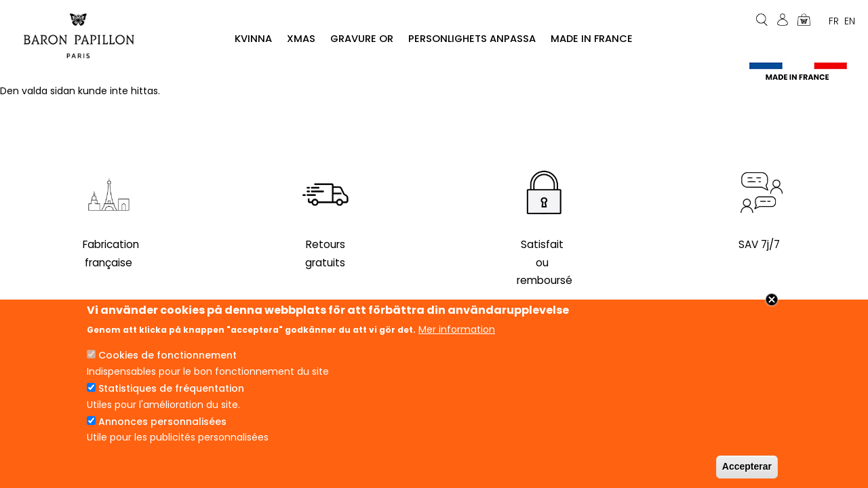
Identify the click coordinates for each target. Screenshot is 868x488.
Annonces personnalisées (162, 426)
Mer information (457, 333)
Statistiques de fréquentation (171, 393)
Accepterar (747, 471)
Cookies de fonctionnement (167, 360)
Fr (834, 21)
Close (772, 304)
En (850, 21)
